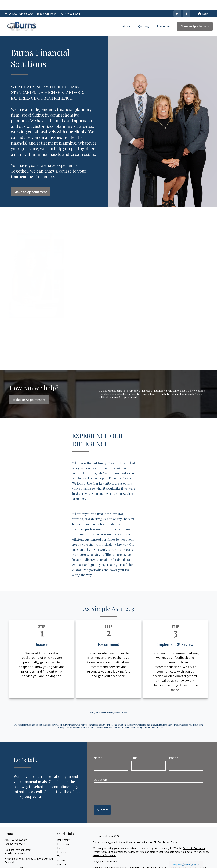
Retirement (63, 830)
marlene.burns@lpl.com (17, 858)
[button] (126, 16)
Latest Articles (65, 858)
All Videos (63, 862)
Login (203, 3)
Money (61, 850)
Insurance (63, 842)
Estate (61, 838)
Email (135, 748)
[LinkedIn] (177, 3)
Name (98, 748)
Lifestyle (62, 854)
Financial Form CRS (108, 826)
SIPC (103, 861)
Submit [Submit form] (102, 800)
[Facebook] (187, 3)
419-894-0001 (70, 3)
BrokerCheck (170, 832)
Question (100, 769)
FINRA (96, 861)
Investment (63, 834)
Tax (59, 846)
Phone (174, 748)
